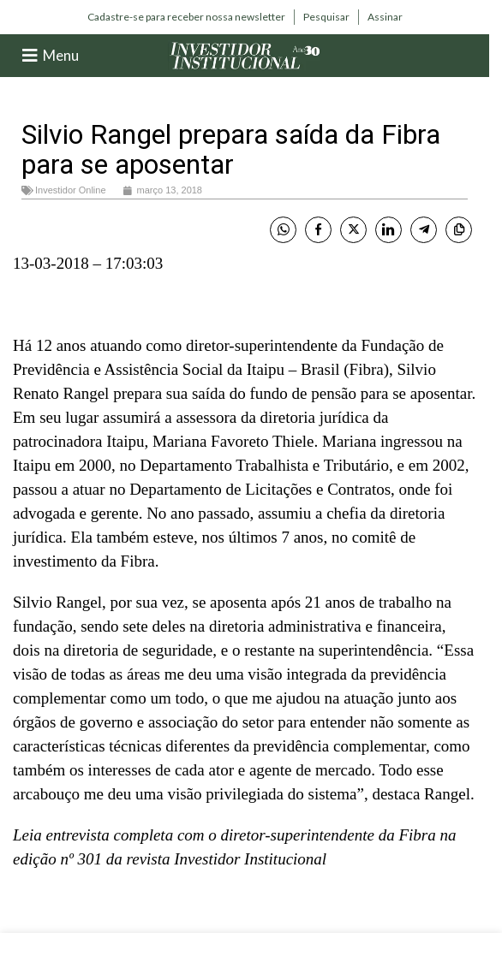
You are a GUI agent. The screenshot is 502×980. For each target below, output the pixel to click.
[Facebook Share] (318, 230)
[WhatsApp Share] (283, 230)
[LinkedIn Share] (388, 230)
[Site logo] (245, 54)
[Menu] (30, 56)
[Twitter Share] (353, 230)
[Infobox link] (186, 17)
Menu (61, 55)
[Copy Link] (459, 230)
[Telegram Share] (424, 230)
